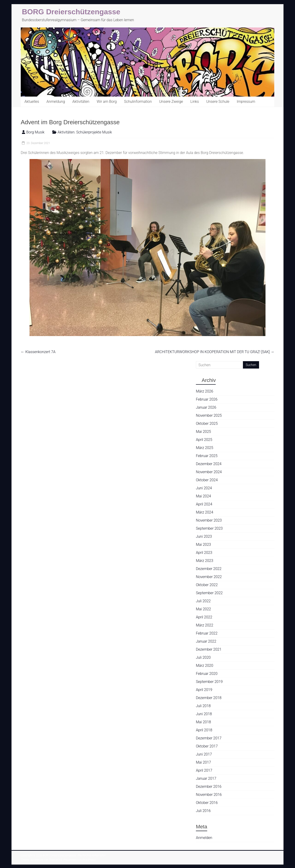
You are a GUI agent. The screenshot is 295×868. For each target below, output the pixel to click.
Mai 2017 (203, 762)
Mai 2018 (203, 722)
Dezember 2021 (209, 649)
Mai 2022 (203, 609)
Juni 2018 (204, 714)
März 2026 (205, 391)
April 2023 (204, 553)
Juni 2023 (204, 536)
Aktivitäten (81, 102)
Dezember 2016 (209, 787)
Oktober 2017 (207, 746)
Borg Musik (35, 132)
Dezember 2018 (209, 698)
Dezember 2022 (209, 569)
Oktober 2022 (207, 585)
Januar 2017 (206, 778)
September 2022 (209, 593)
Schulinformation (138, 102)
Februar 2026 (207, 399)
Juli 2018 (203, 706)
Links (195, 102)
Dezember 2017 (209, 738)
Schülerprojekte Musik (94, 132)
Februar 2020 (207, 674)
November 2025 (209, 415)
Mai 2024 (203, 496)
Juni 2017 (204, 754)
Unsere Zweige (171, 102)
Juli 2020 (203, 657)
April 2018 (204, 730)
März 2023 (205, 561)
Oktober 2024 (207, 480)
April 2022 (204, 617)
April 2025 (204, 440)
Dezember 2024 (209, 464)
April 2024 (204, 504)
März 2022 (205, 625)
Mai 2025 (203, 432)
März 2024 (205, 512)
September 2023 (209, 528)
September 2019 (209, 682)
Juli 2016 (203, 811)
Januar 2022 (206, 641)
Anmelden (204, 838)
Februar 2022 (207, 633)
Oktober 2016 (207, 803)
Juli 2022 (203, 601)
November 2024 (209, 472)
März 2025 (205, 448)
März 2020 (205, 666)
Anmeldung (56, 102)
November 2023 (209, 520)
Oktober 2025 (207, 424)
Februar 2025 (207, 456)
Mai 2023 (203, 545)
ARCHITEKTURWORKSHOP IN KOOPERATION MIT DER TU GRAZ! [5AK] (215, 352)
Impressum (246, 102)
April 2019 (204, 690)
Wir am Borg (107, 102)
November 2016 (209, 795)
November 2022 (209, 577)
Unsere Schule (218, 102)
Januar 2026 (206, 407)
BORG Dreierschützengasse (71, 12)
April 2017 (204, 770)
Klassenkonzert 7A (38, 352)
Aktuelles (32, 102)
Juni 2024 (204, 488)
